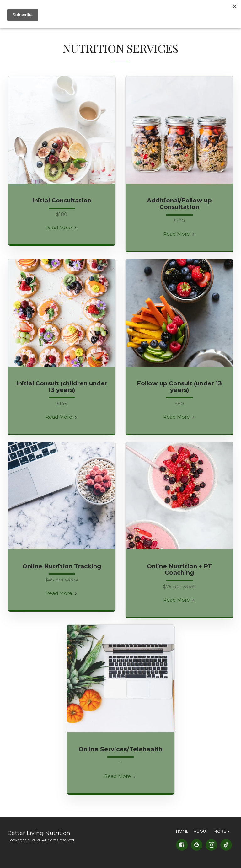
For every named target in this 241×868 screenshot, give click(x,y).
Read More (62, 228)
